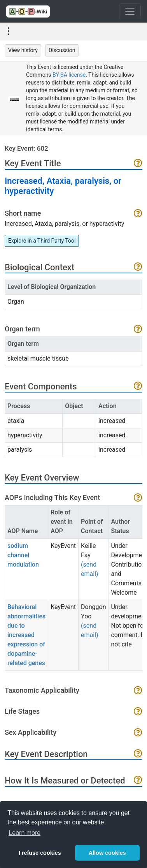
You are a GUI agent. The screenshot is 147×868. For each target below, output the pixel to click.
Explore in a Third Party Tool (42, 241)
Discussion (62, 50)
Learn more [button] (24, 833)
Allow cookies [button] (107, 853)
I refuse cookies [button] (40, 853)
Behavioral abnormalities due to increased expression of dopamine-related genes (26, 635)
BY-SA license (69, 75)
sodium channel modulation (23, 555)
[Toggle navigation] (130, 11)
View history (23, 50)
